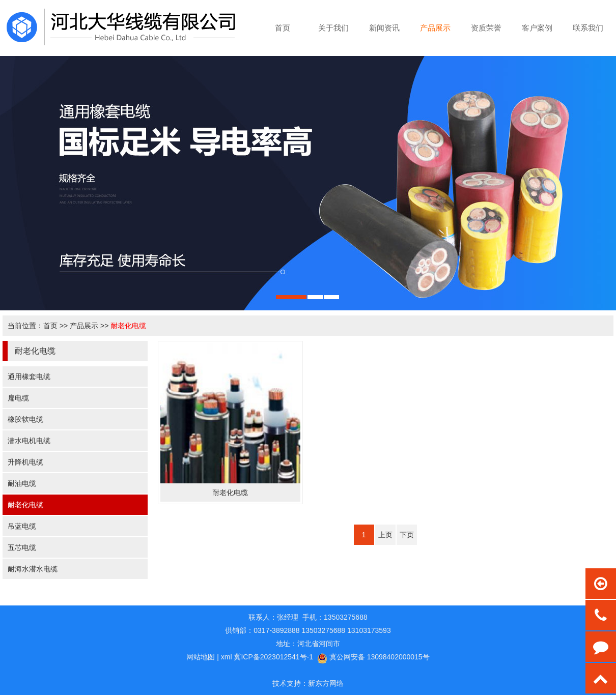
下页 (407, 535)
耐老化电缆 (128, 326)
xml (227, 657)
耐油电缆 (22, 483)
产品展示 (84, 326)
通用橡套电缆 (29, 377)
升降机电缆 (25, 462)
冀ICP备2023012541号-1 (273, 657)
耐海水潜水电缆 (33, 569)
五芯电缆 (22, 547)
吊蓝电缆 (22, 526)
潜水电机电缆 (29, 441)
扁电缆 (18, 398)
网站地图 (201, 657)
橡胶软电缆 (25, 419)
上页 (385, 535)
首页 (50, 326)
